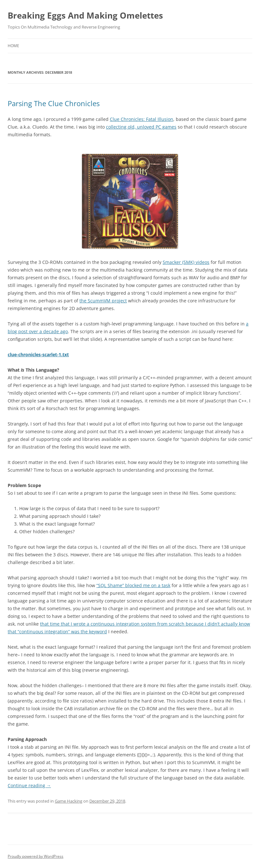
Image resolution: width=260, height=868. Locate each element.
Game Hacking (69, 801)
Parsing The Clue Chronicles (54, 103)
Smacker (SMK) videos (186, 262)
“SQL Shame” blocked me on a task (133, 585)
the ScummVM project (103, 301)
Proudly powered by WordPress (36, 856)
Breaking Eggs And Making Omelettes (85, 15)
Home (13, 46)
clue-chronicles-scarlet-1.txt (38, 354)
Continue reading (29, 785)
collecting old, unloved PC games (141, 127)
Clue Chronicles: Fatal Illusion (142, 119)
